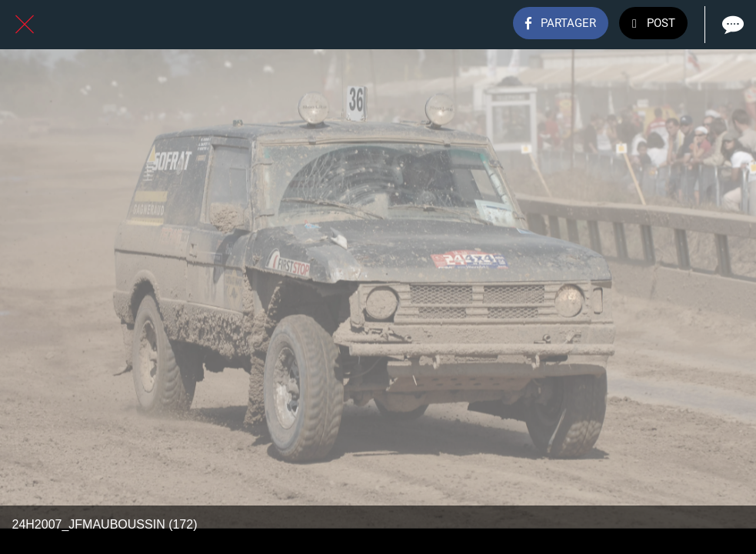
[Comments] (731, 25)
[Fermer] (25, 25)
